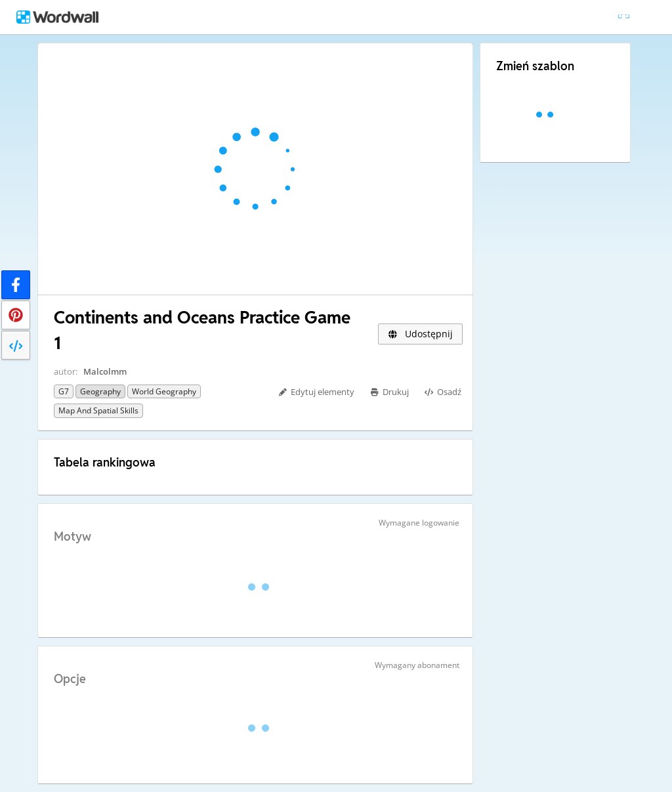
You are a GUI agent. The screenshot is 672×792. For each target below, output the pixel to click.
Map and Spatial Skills (98, 410)
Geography (100, 391)
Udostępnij (420, 334)
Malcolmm (105, 371)
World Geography (164, 391)
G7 (64, 391)
